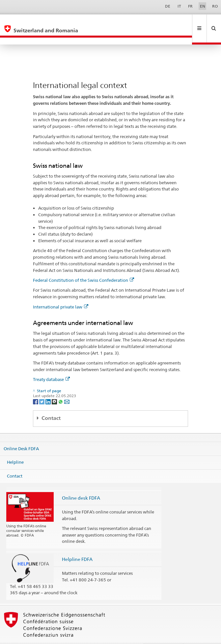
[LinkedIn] (49, 387)
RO (215, 6)
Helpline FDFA (77, 545)
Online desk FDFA (81, 484)
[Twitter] (42, 387)
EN (203, 6)
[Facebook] (36, 387)
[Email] (67, 387)
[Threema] (55, 387)
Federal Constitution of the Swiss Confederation (83, 266)
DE (168, 6)
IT (179, 6)
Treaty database (51, 365)
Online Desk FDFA (21, 434)
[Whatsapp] (61, 387)
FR (190, 6)
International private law (61, 293)
